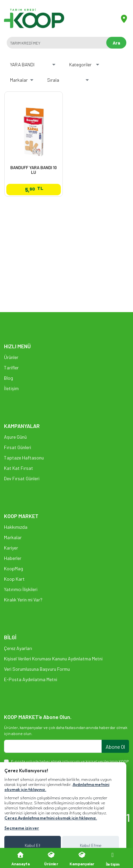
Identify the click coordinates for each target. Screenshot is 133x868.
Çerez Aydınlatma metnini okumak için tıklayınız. (51, 818)
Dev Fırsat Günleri (22, 478)
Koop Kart (14, 579)
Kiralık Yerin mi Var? (23, 600)
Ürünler (11, 357)
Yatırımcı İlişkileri (21, 589)
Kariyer (11, 548)
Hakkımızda (16, 527)
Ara (116, 43)
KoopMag (14, 568)
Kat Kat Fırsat (19, 468)
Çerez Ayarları (18, 648)
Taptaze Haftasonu (24, 458)
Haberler (13, 558)
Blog (9, 378)
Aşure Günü (15, 437)
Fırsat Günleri (18, 447)
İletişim (11, 388)
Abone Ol (115, 747)
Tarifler (11, 368)
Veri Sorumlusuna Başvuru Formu (37, 669)
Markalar (13, 537)
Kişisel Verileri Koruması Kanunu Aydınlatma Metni (53, 659)
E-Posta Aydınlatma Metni (31, 679)
